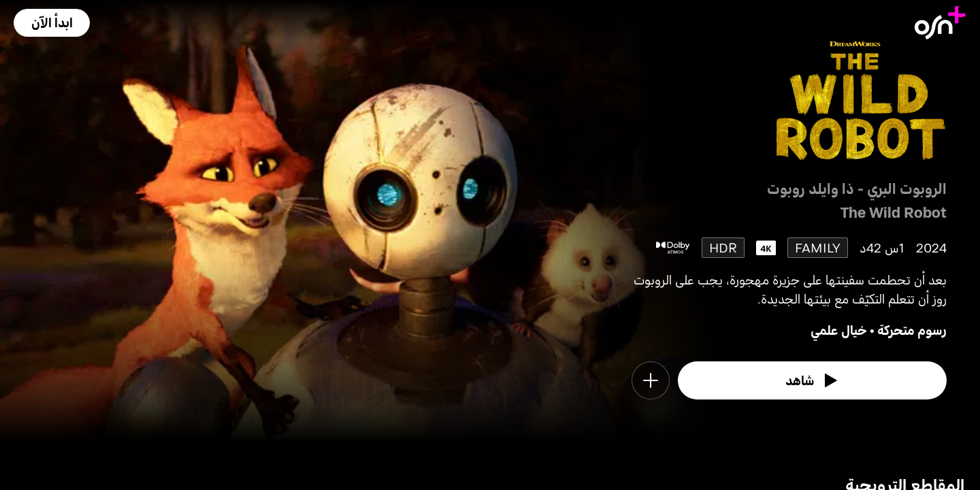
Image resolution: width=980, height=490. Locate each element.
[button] (52, 23)
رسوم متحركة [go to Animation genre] (912, 330)
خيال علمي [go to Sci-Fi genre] (839, 330)
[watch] (813, 380)
